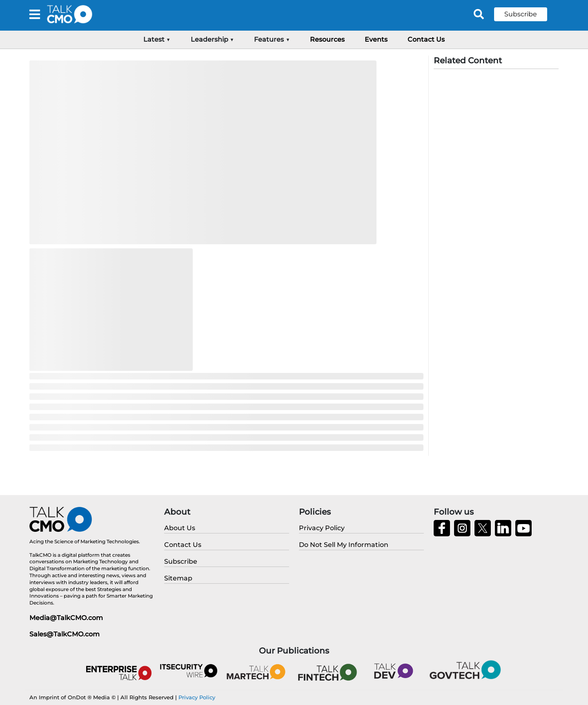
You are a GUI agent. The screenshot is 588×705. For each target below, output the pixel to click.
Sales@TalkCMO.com (65, 634)
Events (376, 39)
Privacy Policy (197, 697)
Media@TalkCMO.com (66, 618)
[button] (527, 14)
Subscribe (521, 14)
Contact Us (426, 39)
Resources (327, 39)
